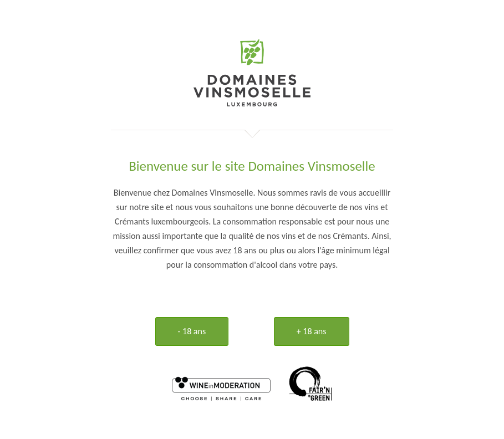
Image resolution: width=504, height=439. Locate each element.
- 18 (192, 331)
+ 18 (312, 331)
